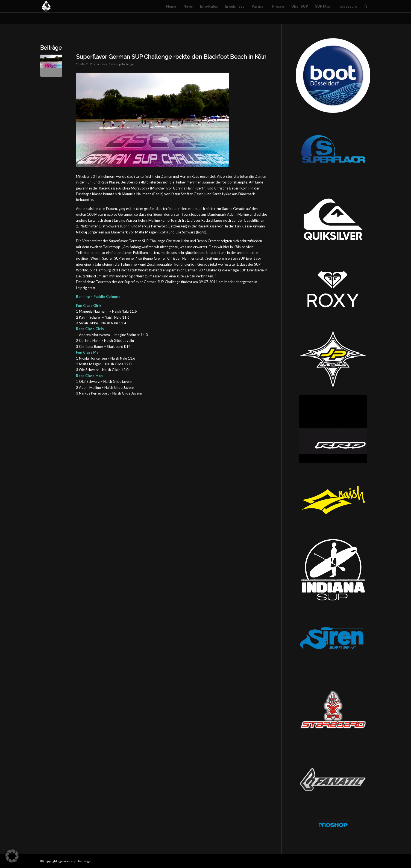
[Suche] (366, 6)
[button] (12, 856)
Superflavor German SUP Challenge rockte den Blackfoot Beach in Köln (171, 57)
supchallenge (125, 64)
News (103, 64)
